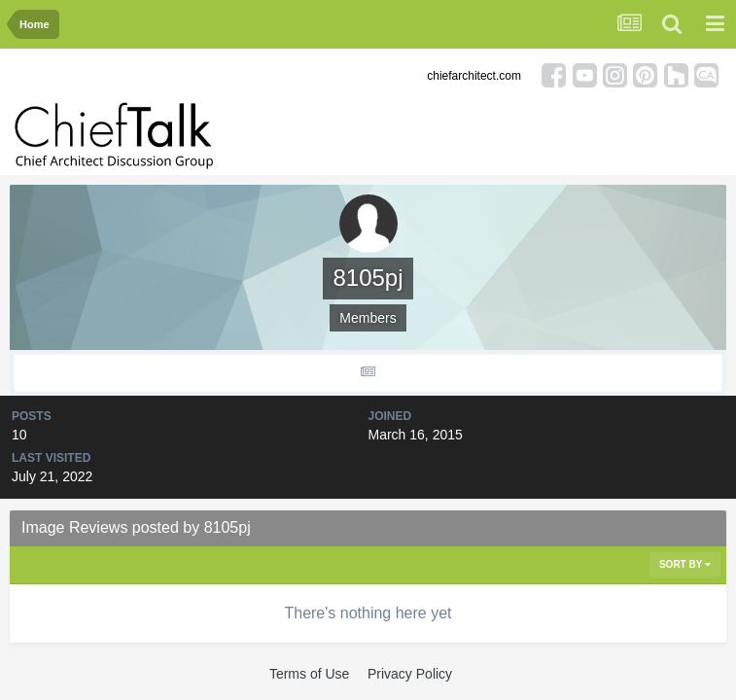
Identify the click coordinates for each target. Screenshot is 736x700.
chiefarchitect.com (474, 76)
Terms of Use (309, 674)
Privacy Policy (410, 674)
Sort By (685, 564)
